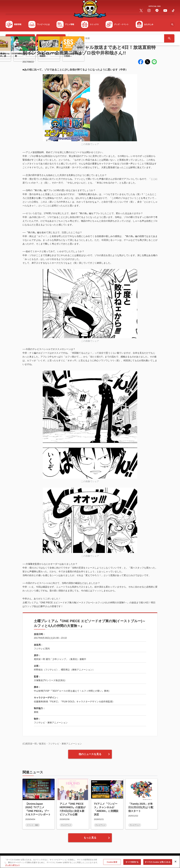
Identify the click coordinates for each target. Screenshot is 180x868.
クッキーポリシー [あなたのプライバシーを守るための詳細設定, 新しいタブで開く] (13, 866)
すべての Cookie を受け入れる (158, 863)
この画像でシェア (90, 144)
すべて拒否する (132, 863)
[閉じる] (175, 863)
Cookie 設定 (112, 863)
